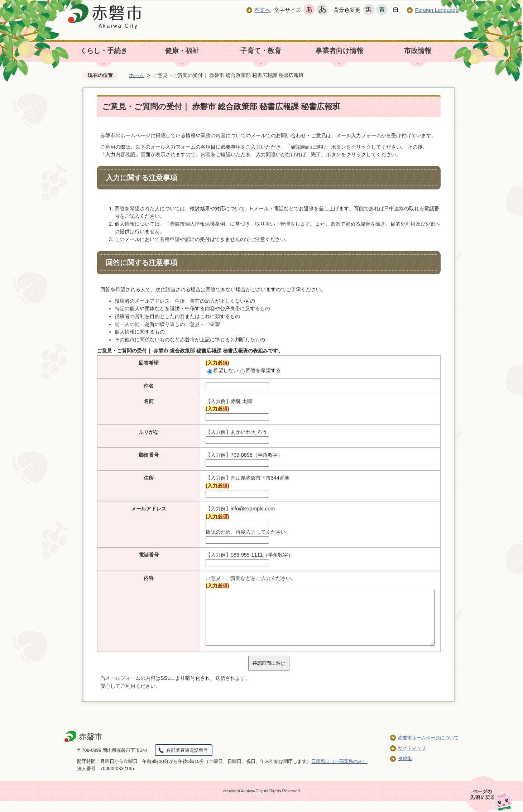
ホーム (136, 75)
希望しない (223, 370)
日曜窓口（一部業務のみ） (339, 772)
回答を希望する (260, 370)
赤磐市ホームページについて (428, 748)
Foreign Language (437, 10)
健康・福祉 (182, 51)
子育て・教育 (261, 51)
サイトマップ (412, 759)
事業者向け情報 (339, 51)
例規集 (405, 769)
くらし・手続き (104, 51)
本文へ (262, 10)
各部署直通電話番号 (187, 761)
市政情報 (418, 51)
